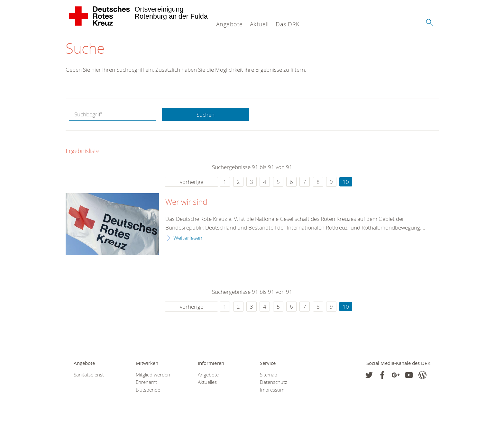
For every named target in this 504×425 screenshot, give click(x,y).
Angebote (229, 24)
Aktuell (259, 24)
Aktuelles (207, 382)
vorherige (192, 182)
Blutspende (148, 390)
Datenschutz (274, 382)
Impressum (272, 390)
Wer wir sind (186, 202)
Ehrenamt (146, 382)
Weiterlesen (188, 238)
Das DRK (288, 24)
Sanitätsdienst (89, 375)
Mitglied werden (153, 375)
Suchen (206, 115)
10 (346, 182)
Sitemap (269, 375)
